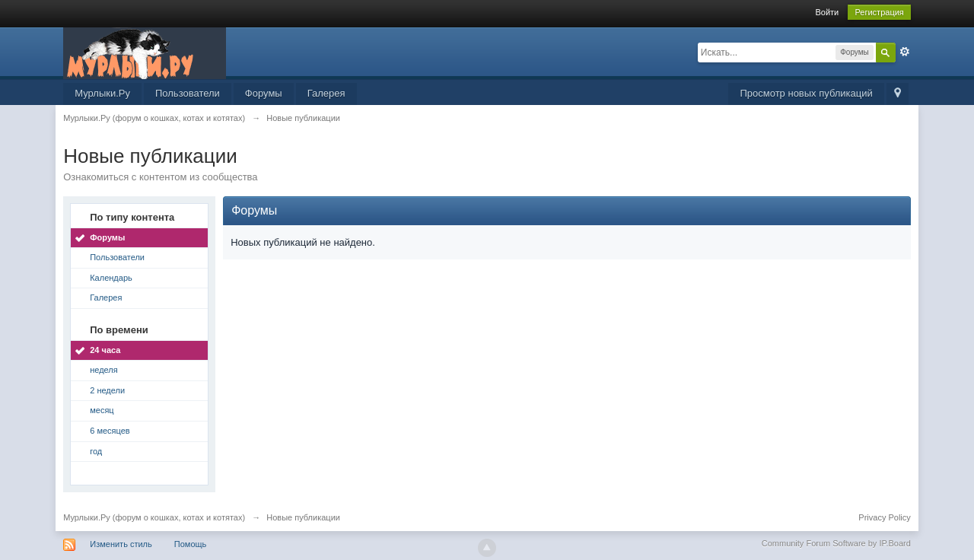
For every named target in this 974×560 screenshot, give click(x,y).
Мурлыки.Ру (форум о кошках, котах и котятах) (154, 517)
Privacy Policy (884, 517)
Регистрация (879, 12)
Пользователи (188, 93)
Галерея (326, 93)
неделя (104, 370)
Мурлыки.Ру (102, 93)
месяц (102, 410)
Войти (827, 12)
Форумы (264, 93)
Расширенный (905, 52)
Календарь (111, 278)
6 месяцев (110, 431)
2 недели (107, 390)
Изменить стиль (121, 544)
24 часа (105, 350)
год (96, 451)
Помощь (191, 544)
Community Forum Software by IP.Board (836, 543)
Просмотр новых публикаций (806, 93)
